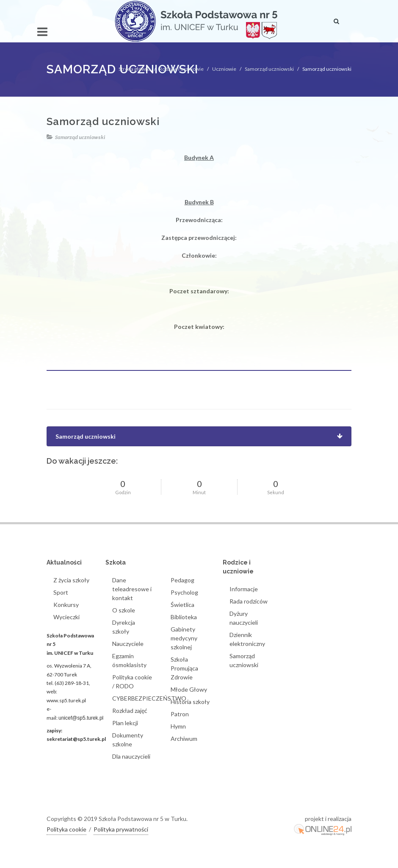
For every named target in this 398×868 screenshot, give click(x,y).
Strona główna (135, 69)
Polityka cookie (66, 829)
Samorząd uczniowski (269, 69)
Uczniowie (224, 69)
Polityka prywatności (121, 829)
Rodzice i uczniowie (181, 69)
